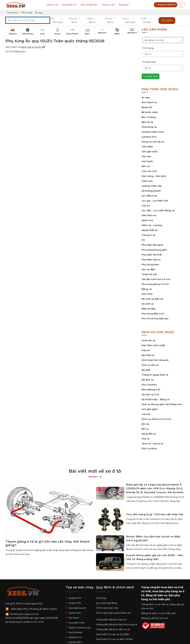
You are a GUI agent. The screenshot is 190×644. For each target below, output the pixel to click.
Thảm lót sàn (149, 274)
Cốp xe (146, 350)
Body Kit (147, 107)
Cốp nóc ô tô (149, 171)
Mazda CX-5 (74, 637)
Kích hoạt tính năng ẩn (155, 360)
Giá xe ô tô (52, 5)
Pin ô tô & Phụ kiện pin (155, 319)
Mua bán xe (69, 5)
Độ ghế (146, 370)
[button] (59, 22)
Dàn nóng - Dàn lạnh (154, 176)
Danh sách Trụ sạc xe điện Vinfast (114, 639)
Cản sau (146, 156)
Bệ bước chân (150, 112)
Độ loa (145, 424)
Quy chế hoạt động (107, 603)
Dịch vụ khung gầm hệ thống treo (162, 404)
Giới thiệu (101, 598)
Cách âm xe (149, 340)
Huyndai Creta (75, 623)
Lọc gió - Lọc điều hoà (155, 201)
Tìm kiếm (167, 20)
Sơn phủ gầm (150, 409)
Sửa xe (146, 439)
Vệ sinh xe (148, 304)
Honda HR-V (74, 642)
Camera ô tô (149, 137)
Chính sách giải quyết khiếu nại (113, 613)
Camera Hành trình (153, 132)
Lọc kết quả (151, 76)
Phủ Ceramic (149, 385)
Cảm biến (147, 147)
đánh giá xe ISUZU (33, 47)
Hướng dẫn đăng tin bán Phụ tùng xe (117, 624)
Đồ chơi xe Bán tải (152, 299)
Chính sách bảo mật (107, 608)
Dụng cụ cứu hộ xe (153, 142)
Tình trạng (148, 48)
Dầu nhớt (147, 294)
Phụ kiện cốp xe (151, 260)
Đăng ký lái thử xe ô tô (154, 618)
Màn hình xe (149, 215)
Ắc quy (146, 97)
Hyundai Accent (76, 608)
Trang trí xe (149, 235)
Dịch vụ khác (149, 448)
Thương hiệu (149, 62)
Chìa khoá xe (149, 127)
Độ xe (145, 429)
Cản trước (147, 161)
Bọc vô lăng (149, 117)
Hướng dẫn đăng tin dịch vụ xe (113, 629)
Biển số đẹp (149, 309)
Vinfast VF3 (73, 598)
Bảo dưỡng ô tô (151, 390)
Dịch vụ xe (108, 5)
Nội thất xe (148, 355)
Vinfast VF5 (73, 603)
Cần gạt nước (150, 151)
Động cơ (147, 289)
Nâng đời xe (149, 434)
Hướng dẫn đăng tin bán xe (111, 620)
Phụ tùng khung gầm (154, 250)
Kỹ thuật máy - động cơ (156, 399)
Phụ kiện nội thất (152, 255)
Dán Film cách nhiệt (153, 345)
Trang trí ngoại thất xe (155, 375)
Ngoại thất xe (150, 230)
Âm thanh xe (149, 102)
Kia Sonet (72, 618)
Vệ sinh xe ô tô (150, 394)
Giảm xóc (147, 181)
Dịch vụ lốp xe (150, 365)
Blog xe (123, 5)
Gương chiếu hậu (152, 186)
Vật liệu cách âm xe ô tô (156, 279)
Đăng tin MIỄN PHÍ (166, 5)
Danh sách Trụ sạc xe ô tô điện (113, 634)
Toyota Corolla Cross (78, 628)
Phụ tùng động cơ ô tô (155, 284)
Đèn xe (146, 166)
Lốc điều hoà (149, 196)
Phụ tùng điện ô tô (153, 314)
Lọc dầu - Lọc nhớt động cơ (158, 210)
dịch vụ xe (155, 604)
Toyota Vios (73, 613)
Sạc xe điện (148, 269)
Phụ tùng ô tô (89, 5)
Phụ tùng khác (150, 264)
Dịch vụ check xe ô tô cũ (156, 419)
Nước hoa (147, 220)
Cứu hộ (146, 414)
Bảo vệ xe (147, 122)
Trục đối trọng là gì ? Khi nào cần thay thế (155, 514)
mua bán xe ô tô (172, 587)
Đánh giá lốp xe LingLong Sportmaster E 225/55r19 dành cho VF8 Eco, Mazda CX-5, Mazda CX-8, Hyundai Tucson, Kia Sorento (155, 488)
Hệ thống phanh (151, 191)
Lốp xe (146, 206)
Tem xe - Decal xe (152, 444)
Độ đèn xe (148, 380)
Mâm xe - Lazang (152, 225)
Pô (143, 240)
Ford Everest (74, 632)
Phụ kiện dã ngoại (152, 245)
